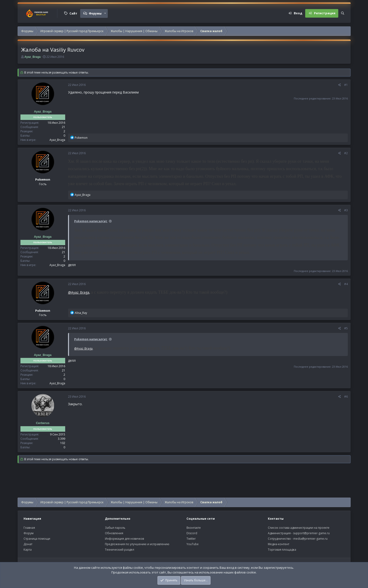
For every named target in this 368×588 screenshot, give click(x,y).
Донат (28, 544)
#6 (346, 397)
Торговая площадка (282, 550)
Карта (28, 550)
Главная (29, 528)
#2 (346, 153)
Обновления (114, 533)
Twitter (191, 539)
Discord (192, 533)
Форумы (95, 13)
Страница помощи (37, 539)
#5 (346, 328)
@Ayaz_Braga (79, 292)
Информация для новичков (124, 539)
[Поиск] (343, 13)
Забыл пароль (115, 528)
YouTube (193, 544)
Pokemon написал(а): (91, 221)
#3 (346, 210)
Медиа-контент (279, 544)
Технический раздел (120, 550)
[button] (105, 13)
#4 (346, 284)
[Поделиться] (340, 85)
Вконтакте (194, 528)
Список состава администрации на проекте (299, 528)
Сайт (73, 13)
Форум (29, 533)
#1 (346, 85)
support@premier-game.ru (311, 533)
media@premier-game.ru (310, 539)
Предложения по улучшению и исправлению (137, 544)
